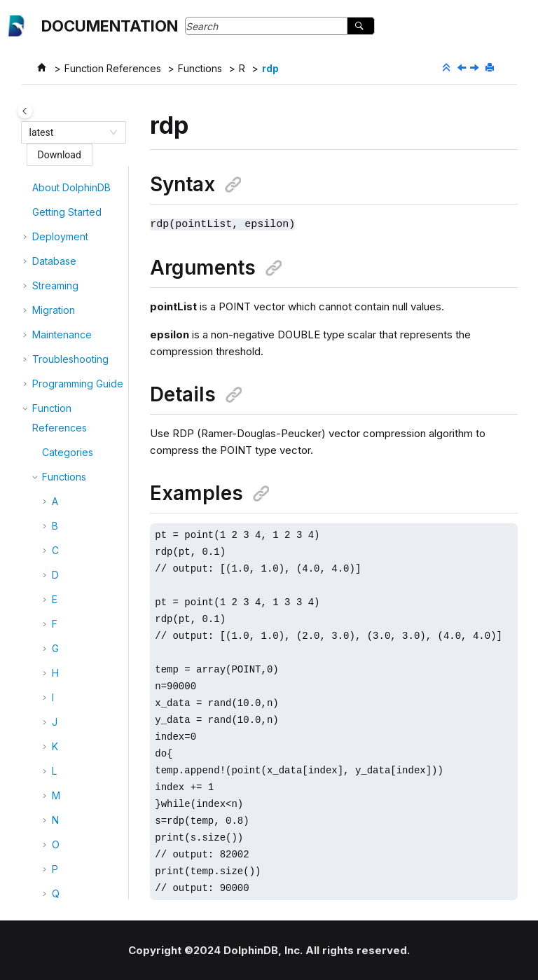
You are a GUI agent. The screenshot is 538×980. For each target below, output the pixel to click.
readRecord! (91, 532)
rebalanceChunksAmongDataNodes (94, 576)
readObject (88, 508)
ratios (74, 336)
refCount (82, 753)
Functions (200, 68)
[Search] (360, 26)
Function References (113, 68)
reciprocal (85, 728)
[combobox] (67, 132)
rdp (270, 68)
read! (74, 385)
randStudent (90, 213)
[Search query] (280, 26)
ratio (72, 311)
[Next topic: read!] (476, 68)
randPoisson (90, 189)
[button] (56, 189)
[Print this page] (491, 68)
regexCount (89, 777)
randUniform (90, 238)
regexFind (85, 802)
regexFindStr (92, 826)
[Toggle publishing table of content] (25, 111)
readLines (84, 483)
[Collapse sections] (448, 68)
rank (72, 287)
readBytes (85, 409)
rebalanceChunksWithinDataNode (94, 640)
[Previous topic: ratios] (463, 68)
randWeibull (89, 262)
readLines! (85, 458)
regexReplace (95, 851)
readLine (82, 434)
